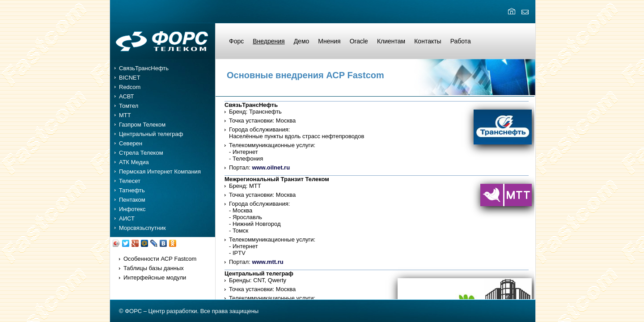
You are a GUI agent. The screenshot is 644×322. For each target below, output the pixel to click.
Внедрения (269, 41)
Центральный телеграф (151, 134)
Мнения (329, 41)
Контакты (428, 41)
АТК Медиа (134, 162)
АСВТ (127, 96)
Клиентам (391, 41)
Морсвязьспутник (142, 228)
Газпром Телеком (142, 125)
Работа (461, 41)
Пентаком (132, 200)
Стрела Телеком (141, 153)
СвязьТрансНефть (144, 68)
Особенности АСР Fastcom (160, 259)
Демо (302, 41)
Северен (131, 143)
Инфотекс (132, 209)
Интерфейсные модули (155, 278)
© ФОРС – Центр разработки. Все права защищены (189, 311)
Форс (236, 41)
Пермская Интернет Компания (160, 172)
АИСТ (127, 218)
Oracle (359, 41)
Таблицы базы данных (154, 268)
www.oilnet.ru (271, 167)
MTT (125, 115)
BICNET (130, 78)
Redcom (130, 87)
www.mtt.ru (267, 262)
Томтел (129, 106)
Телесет (130, 181)
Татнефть (132, 190)
